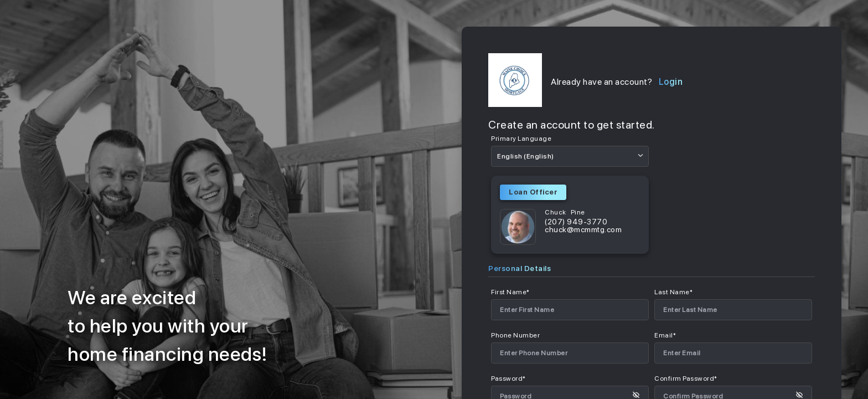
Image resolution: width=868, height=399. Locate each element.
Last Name (673, 292)
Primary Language (521, 139)
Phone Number (515, 335)
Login (671, 82)
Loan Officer (533, 192)
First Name (510, 292)
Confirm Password (686, 378)
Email (665, 335)
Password (508, 378)
